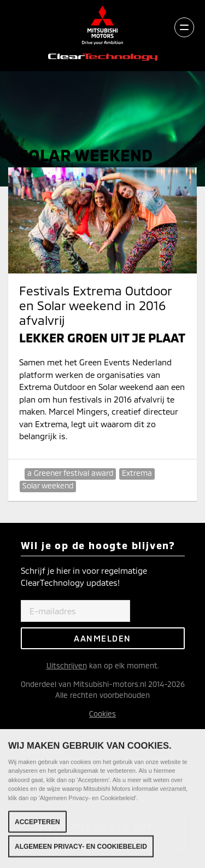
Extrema (137, 473)
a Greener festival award (70, 473)
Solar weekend (48, 485)
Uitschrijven (67, 665)
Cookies (102, 713)
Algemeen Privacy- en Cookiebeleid (81, 849)
